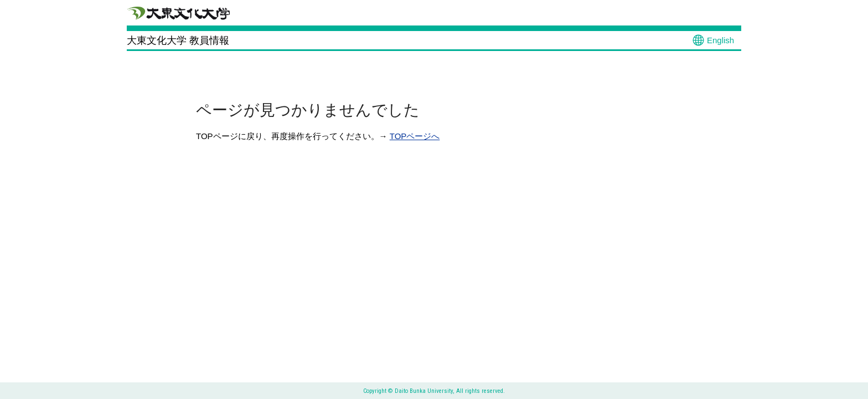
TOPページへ (415, 136)
